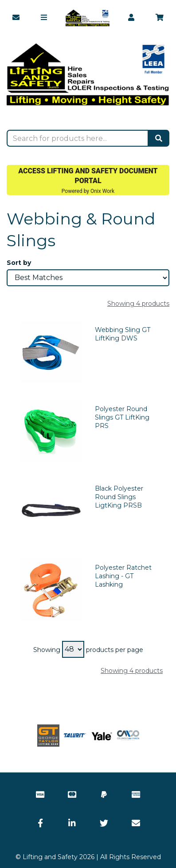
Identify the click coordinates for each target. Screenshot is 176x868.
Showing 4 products (138, 304)
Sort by (19, 263)
